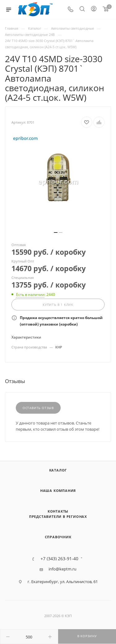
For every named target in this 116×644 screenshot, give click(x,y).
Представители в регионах (58, 516)
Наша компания (58, 490)
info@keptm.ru (62, 569)
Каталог (58, 470)
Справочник (58, 537)
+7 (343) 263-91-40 (59, 559)
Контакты (58, 511)
